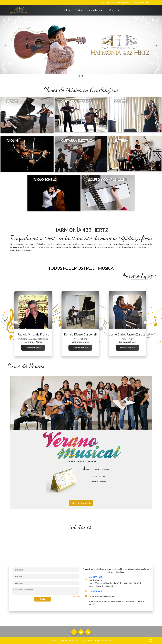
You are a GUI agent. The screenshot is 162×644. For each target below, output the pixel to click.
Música (78, 10)
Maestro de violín (127, 348)
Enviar (43, 599)
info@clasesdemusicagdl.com (116, 2)
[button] (80, 76)
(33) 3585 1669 (95, 577)
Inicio (67, 10)
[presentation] (6, 46)
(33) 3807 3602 (142, 2)
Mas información (81, 503)
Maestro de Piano (80, 348)
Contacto (114, 10)
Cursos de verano (96, 10)
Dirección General (33, 348)
